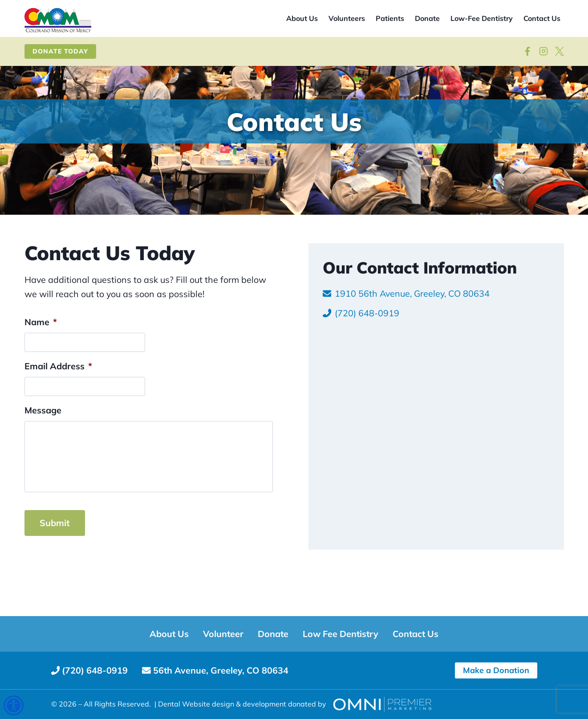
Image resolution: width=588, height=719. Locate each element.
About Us (302, 18)
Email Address (58, 407)
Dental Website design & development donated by (242, 704)
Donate (427, 18)
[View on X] (560, 51)
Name (41, 362)
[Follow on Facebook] (527, 51)
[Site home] (58, 21)
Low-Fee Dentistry (482, 18)
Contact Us (542, 18)
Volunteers (347, 18)
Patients (390, 18)
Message (43, 451)
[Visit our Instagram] (543, 51)
